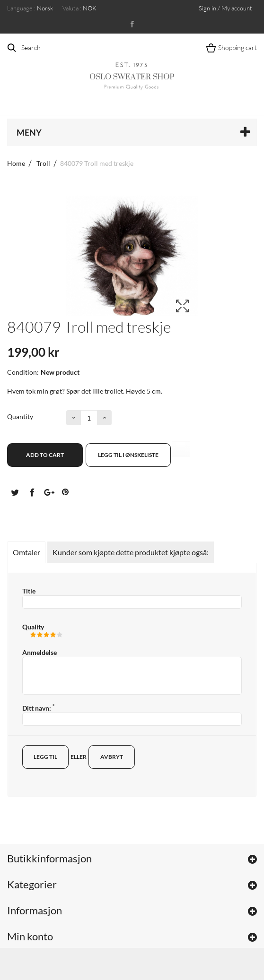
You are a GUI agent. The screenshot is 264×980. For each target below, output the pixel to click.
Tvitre (15, 492)
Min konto (30, 936)
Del (32, 492)
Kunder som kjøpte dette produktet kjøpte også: (131, 552)
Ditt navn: (38, 708)
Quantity (20, 417)
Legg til (45, 757)
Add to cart (45, 455)
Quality (33, 627)
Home (16, 163)
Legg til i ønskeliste (128, 455)
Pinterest (65, 492)
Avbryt (112, 757)
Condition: (23, 372)
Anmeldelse (40, 652)
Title (29, 591)
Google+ (48, 492)
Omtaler (26, 552)
